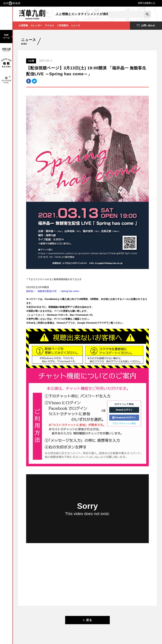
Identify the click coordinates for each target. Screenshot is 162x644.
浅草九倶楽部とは (146, 3)
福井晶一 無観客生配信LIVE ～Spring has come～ (53, 291)
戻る (87, 620)
